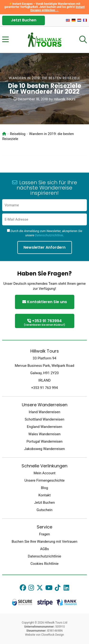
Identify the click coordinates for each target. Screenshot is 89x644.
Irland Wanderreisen (44, 412)
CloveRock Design (53, 635)
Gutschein (44, 510)
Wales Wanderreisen (45, 434)
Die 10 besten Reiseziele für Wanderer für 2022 (44, 89)
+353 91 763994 (45, 323)
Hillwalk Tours (65, 99)
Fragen (45, 534)
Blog (45, 488)
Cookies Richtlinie (44, 564)
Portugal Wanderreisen (44, 441)
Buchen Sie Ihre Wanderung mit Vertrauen (44, 542)
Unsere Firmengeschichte (45, 480)
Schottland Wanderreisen (44, 419)
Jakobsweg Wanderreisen (45, 449)
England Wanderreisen (44, 427)
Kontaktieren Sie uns (45, 302)
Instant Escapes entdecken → (58, 9)
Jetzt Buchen (24, 20)
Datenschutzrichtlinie (49, 235)
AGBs (44, 549)
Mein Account (44, 473)
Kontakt (45, 495)
